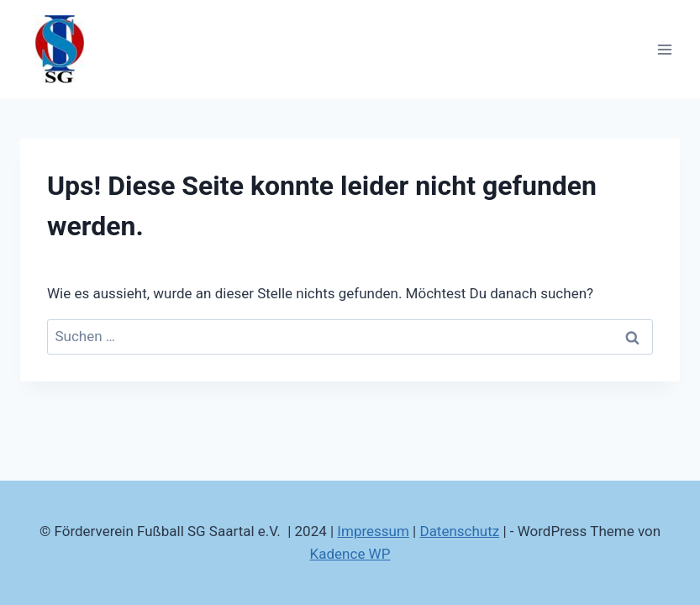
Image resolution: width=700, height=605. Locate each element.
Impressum (373, 531)
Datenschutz (459, 531)
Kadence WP (350, 554)
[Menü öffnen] (664, 49)
